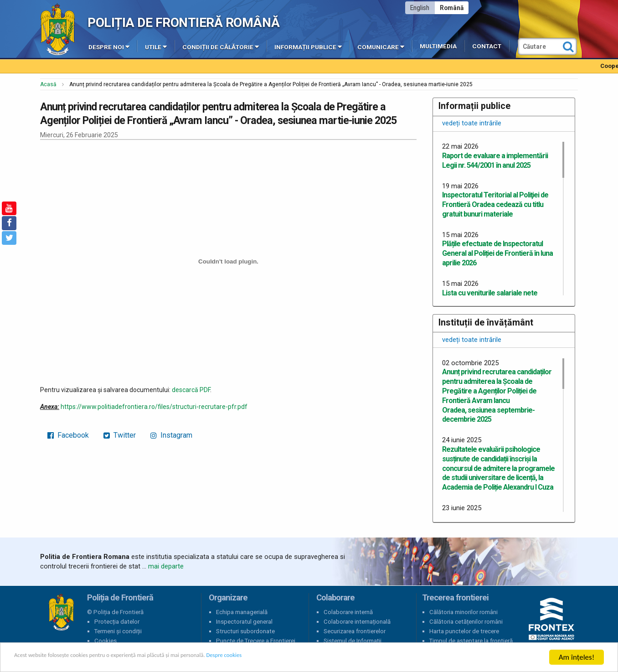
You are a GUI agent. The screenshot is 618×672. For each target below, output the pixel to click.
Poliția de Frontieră (61, 612)
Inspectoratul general (244, 622)
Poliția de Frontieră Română (183, 23)
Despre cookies (295, 658)
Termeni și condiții (118, 631)
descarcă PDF (191, 390)
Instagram (171, 435)
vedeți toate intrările (472, 123)
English (420, 8)
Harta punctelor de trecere (464, 631)
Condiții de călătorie (221, 47)
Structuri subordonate (245, 631)
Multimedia (438, 46)
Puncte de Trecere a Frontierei (256, 641)
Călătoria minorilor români (463, 612)
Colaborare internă (348, 612)
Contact (487, 46)
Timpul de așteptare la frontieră (471, 641)
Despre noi (109, 47)
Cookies (106, 641)
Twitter (120, 435)
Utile (156, 47)
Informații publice (308, 47)
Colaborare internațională (357, 622)
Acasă (48, 84)
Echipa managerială (242, 612)
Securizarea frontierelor (355, 631)
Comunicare (381, 47)
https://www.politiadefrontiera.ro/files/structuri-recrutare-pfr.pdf (154, 407)
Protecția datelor (117, 622)
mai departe (166, 566)
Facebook (68, 435)
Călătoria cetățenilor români (466, 622)
